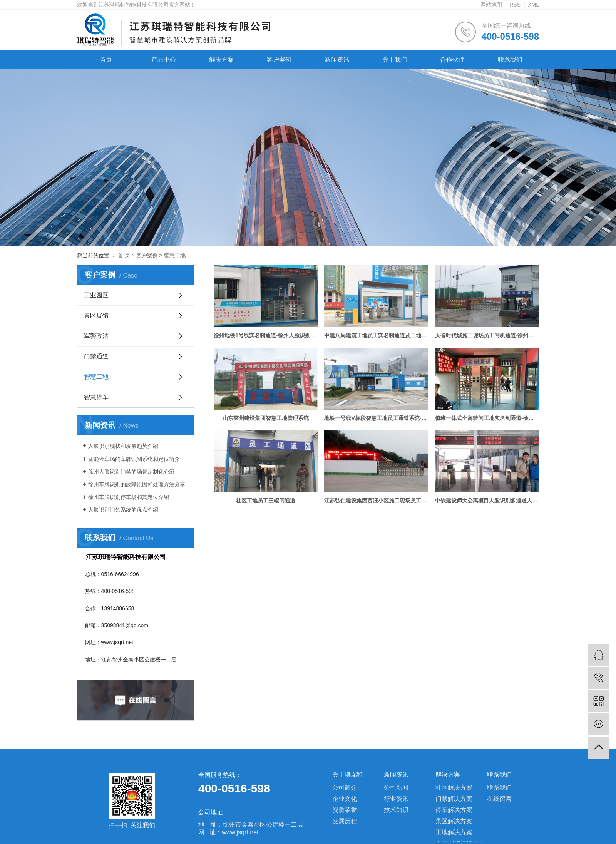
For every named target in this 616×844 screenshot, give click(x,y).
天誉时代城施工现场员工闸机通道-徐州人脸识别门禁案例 (487, 335)
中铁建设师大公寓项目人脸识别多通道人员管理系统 (487, 501)
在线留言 (499, 799)
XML (533, 5)
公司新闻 (396, 788)
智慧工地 (175, 255)
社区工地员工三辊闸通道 (266, 501)
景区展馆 (96, 316)
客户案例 (279, 59)
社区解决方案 (454, 788)
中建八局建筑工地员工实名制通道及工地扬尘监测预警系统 (376, 335)
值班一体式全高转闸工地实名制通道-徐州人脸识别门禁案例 (487, 418)
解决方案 (221, 59)
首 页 (124, 255)
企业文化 (345, 799)
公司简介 (345, 788)
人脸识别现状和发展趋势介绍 (123, 446)
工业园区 (96, 295)
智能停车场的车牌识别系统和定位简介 (134, 459)
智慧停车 (96, 397)
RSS (515, 5)
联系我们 (510, 59)
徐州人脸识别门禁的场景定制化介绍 (131, 472)
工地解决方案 (454, 832)
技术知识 (396, 810)
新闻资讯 (337, 59)
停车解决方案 (454, 810)
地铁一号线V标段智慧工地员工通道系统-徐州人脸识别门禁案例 (376, 418)
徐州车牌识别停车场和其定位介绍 (129, 497)
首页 (106, 59)
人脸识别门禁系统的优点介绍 (123, 510)
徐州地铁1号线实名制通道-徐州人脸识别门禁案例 (266, 335)
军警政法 (96, 336)
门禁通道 (96, 356)
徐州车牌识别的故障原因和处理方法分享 (137, 484)
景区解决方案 (454, 821)
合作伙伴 (452, 59)
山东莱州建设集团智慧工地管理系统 (266, 418)
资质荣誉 (345, 810)
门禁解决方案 (454, 799)
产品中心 (164, 59)
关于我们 (395, 59)
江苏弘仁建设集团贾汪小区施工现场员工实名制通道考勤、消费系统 (376, 501)
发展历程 (345, 821)
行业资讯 (396, 799)
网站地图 (491, 5)
